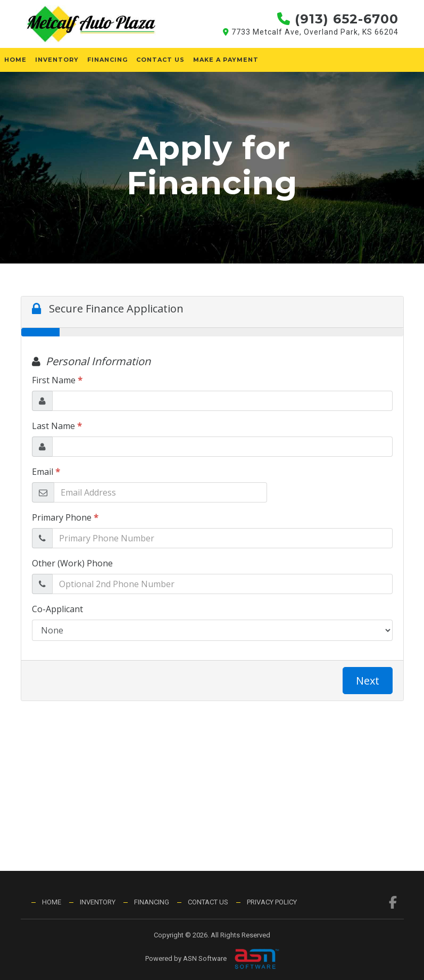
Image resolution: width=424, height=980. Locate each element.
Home (15, 60)
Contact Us (160, 60)
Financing (107, 60)
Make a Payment (226, 60)
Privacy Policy (272, 902)
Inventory (57, 60)
